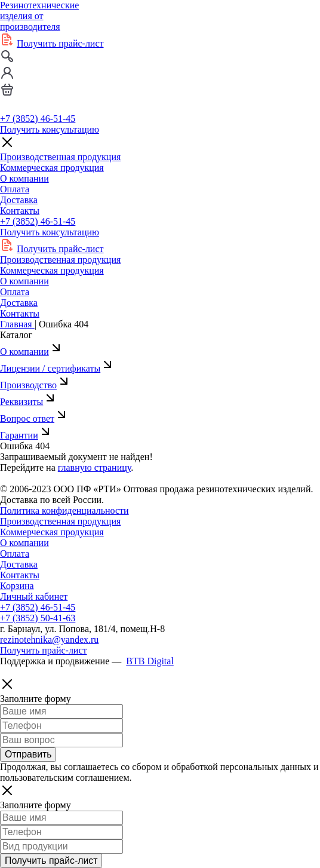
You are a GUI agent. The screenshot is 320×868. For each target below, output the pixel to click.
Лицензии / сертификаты (57, 368)
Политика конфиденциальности (64, 510)
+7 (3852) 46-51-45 (38, 119)
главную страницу (94, 467)
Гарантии (26, 435)
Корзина (17, 586)
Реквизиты (29, 402)
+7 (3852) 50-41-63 (38, 618)
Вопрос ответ (34, 418)
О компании (24, 178)
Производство (36, 385)
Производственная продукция (60, 157)
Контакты (20, 211)
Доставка (19, 200)
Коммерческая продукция (52, 168)
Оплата (15, 189)
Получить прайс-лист (60, 43)
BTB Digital (150, 661)
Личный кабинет (34, 596)
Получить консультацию (50, 129)
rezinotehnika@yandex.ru (49, 640)
